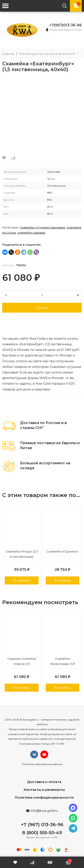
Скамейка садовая (31, 232)
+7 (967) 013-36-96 (42, 825)
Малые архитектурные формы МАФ (47, 54)
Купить (42, 308)
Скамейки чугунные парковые (43, 227)
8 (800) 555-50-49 (42, 833)
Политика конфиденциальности (44, 797)
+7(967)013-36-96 (66, 25)
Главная (8, 54)
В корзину (22, 580)
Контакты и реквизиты (44, 790)
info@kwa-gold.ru (44, 811)
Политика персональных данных (42, 764)
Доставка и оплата (44, 782)
